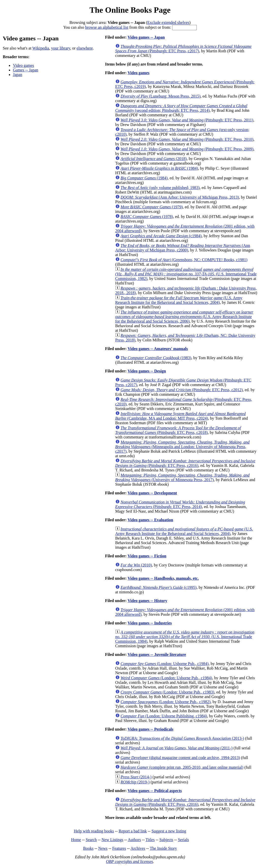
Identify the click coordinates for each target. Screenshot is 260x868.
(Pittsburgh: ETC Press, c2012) (182, 390)
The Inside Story (163, 848)
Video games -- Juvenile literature (157, 654)
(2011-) (177, 748)
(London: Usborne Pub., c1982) (166, 702)
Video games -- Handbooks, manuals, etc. (163, 578)
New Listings (112, 840)
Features (119, 848)
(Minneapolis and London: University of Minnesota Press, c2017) (182, 447)
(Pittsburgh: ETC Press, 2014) (180, 504)
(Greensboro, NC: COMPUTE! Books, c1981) (184, 260)
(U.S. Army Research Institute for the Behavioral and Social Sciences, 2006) (184, 317)
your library (61, 48)
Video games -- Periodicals (150, 729)
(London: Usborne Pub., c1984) (165, 664)
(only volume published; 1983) (160, 188)
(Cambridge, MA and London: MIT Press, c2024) (181, 416)
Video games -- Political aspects (155, 791)
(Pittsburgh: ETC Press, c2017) (183, 49)
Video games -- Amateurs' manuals (158, 349)
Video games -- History (147, 601)
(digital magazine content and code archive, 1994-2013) (180, 758)
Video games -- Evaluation (150, 520)
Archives (138, 848)
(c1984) (161, 236)
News (103, 848)
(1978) (147, 217)
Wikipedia (41, 48)
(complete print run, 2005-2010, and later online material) (182, 767)
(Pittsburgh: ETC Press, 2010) (187, 139)
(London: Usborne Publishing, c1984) (164, 716)
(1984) (159, 168)
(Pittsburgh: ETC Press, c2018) (178, 430)
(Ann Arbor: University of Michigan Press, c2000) (183, 248)
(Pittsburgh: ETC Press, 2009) (187, 149)
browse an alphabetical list (107, 27)
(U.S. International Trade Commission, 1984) (185, 637)
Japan (18, 75)
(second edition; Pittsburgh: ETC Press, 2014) (181, 108)
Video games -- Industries (150, 623)
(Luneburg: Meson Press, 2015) (161, 96)
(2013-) (182, 738)
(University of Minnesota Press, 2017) (182, 477)
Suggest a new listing (169, 831)
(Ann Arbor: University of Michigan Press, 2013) (180, 197)
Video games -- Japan (146, 37)
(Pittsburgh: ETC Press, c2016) (185, 463)
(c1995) (159, 587)
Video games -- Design (147, 371)
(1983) (156, 358)
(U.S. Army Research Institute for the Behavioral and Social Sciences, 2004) (179, 300)
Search (91, 840)
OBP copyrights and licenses (129, 862)
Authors (134, 840)
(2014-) (136, 777)
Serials (184, 840)
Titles (150, 840)
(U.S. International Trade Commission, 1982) (186, 274)
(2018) (154, 159)
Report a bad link (133, 831)
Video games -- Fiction (147, 556)
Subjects (166, 840)
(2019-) (135, 782)
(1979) (152, 207)
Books (88, 848)
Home (76, 840)
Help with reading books (94, 831)
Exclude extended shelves (168, 22)
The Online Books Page (130, 10)
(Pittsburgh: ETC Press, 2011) (187, 120)
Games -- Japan (26, 70)
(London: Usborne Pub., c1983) (167, 692)
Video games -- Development (152, 493)
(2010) (136, 565)
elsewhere (85, 48)
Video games (23, 65)
